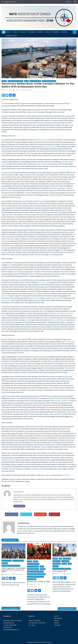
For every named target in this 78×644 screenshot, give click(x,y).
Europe (26, 81)
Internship (55, 32)
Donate (40, 32)
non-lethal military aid (59, 320)
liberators (11, 460)
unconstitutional (59, 298)
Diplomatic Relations (33, 564)
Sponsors (64, 32)
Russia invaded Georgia (43, 164)
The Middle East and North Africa (11, 566)
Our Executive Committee (37, 623)
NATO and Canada (35, 81)
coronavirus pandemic (61, 401)
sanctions (28, 320)
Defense (4, 81)
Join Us (47, 32)
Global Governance (33, 566)
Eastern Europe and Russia (15, 81)
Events (15, 32)
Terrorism (5, 563)
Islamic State (67, 559)
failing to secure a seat (68, 342)
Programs (32, 32)
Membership (58, 618)
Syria (70, 564)
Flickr (49, 475)
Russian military (34, 298)
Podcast (23, 32)
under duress (6, 300)
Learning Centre (11, 36)
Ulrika (44, 475)
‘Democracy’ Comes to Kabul (39, 582)
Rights (42, 566)
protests (35, 294)
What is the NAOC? (35, 621)
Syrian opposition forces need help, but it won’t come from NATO (14, 570)
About (8, 32)
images (41, 201)
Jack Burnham (18, 90)
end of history (42, 140)
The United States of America (35, 577)
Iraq (60, 559)
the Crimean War (44, 282)
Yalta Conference (49, 147)
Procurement (65, 561)
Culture (29, 561)
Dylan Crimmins (7, 561)
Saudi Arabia (57, 564)
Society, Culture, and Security (35, 572)
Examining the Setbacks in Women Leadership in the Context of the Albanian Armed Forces (68, 609)
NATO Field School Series (49, 81)
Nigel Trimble (57, 561)
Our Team (32, 625)
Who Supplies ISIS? (60, 571)
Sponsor (57, 623)
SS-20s (10, 265)
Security (43, 569)
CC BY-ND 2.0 (65, 475)
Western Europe (32, 579)
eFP (34, 274)
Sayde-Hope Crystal (33, 569)
